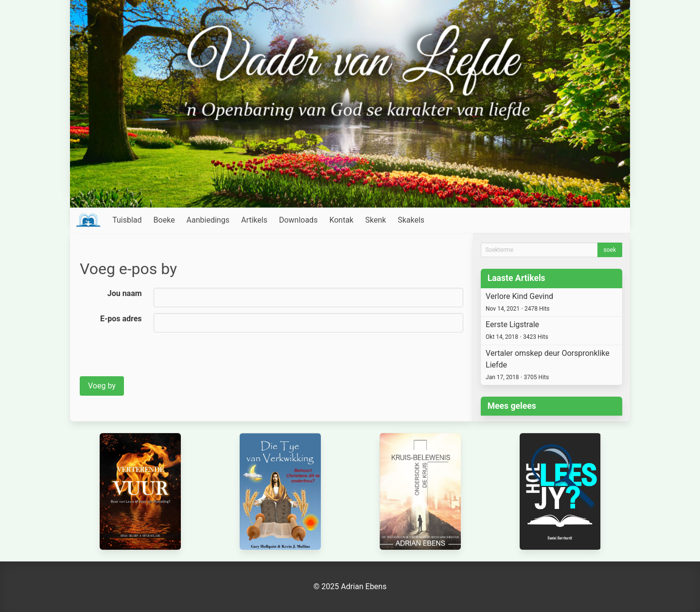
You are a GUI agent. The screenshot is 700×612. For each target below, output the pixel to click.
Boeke (164, 220)
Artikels (254, 220)
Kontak (341, 220)
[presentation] (154, 357)
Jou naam (125, 293)
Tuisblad (127, 220)
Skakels (411, 220)
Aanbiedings (208, 220)
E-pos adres (121, 319)
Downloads (298, 220)
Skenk (376, 220)
